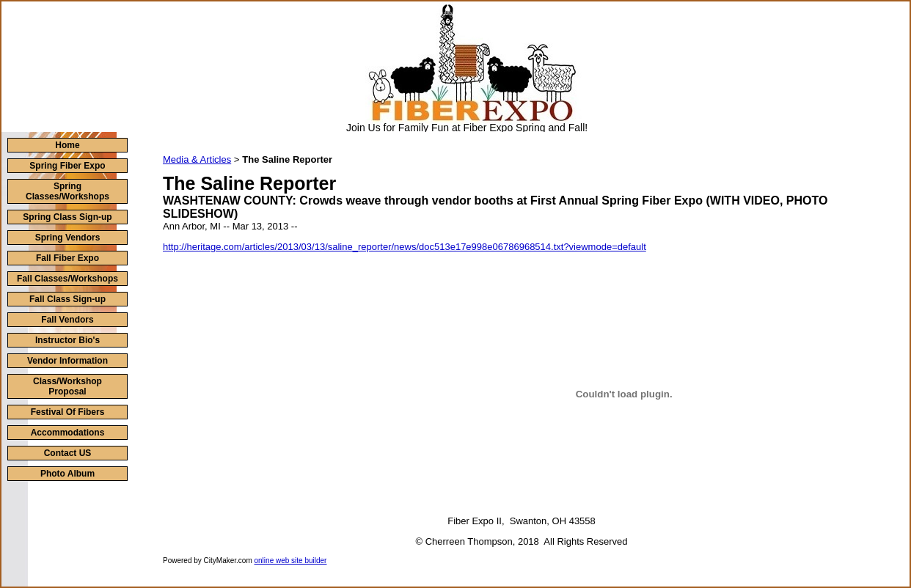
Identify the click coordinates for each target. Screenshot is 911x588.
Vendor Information (67, 361)
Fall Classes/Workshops (67, 279)
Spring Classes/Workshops (67, 191)
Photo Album (67, 474)
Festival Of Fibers (68, 412)
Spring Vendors (68, 238)
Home (67, 145)
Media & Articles (197, 159)
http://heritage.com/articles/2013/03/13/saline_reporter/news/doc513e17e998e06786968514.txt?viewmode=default (405, 247)
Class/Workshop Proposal (67, 386)
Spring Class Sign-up (67, 217)
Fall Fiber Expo (67, 258)
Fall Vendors (67, 320)
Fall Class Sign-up (67, 299)
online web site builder (291, 561)
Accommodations (68, 433)
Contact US (68, 453)
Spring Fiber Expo (67, 166)
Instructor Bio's (67, 340)
